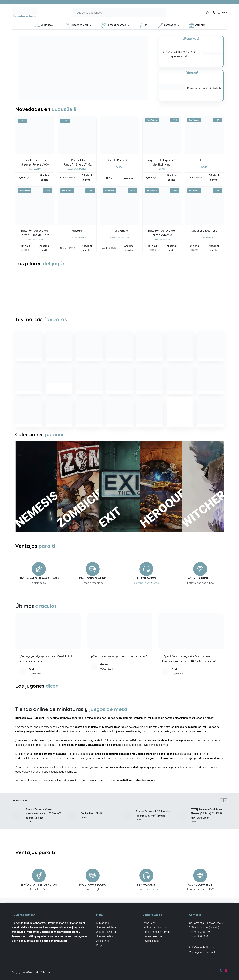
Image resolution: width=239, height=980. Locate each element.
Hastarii (77, 230)
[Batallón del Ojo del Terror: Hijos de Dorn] (35, 206)
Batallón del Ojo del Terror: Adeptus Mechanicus (162, 235)
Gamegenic (35, 169)
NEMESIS (24, 511)
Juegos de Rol (105, 936)
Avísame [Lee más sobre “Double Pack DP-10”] (129, 178)
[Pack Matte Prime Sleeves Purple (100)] (35, 135)
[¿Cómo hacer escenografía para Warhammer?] (119, 642)
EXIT (107, 523)
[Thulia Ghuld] (119, 206)
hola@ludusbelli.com (201, 948)
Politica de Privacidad (155, 927)
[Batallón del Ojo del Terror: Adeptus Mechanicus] (162, 206)
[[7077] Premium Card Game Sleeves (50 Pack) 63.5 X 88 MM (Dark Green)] (182, 831)
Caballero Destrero (204, 230)
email (157, 594)
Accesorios (169, 25)
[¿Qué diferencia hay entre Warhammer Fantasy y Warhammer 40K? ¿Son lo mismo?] (191, 642)
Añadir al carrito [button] (44, 178)
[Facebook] (221, 970)
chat (147, 594)
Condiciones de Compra (157, 932)
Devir (162, 169)
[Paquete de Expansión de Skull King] (162, 135)
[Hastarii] (77, 206)
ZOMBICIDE (66, 505)
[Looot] (204, 135)
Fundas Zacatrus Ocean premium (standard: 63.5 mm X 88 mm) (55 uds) (43, 830)
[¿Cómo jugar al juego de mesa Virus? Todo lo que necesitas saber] (48, 642)
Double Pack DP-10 (119, 160)
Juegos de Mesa (79, 25)
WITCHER (190, 510)
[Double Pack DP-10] (119, 135)
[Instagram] (226, 970)
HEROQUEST (149, 502)
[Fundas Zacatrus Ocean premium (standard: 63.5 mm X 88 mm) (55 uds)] (17, 831)
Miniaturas (46, 25)
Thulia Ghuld (120, 230)
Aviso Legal (150, 923)
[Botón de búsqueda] (162, 13)
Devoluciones (151, 941)
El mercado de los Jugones (25, 16)
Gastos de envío (152, 936)
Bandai (120, 167)
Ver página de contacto (203, 952)
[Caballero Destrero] (204, 206)
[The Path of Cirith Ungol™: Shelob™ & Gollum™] (77, 135)
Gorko (33, 681)
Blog (99, 945)
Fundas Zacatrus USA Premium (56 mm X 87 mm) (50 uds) (153, 830)
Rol (143, 25)
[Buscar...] (115, 13)
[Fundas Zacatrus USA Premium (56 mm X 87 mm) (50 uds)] (127, 831)
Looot (204, 160)
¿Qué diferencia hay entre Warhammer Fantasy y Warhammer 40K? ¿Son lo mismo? (191, 672)
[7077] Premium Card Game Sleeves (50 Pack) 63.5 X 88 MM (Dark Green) (207, 830)
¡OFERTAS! (197, 25)
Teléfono (138, 594)
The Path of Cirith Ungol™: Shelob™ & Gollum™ (77, 164)
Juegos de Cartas (116, 25)
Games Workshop (77, 169)
